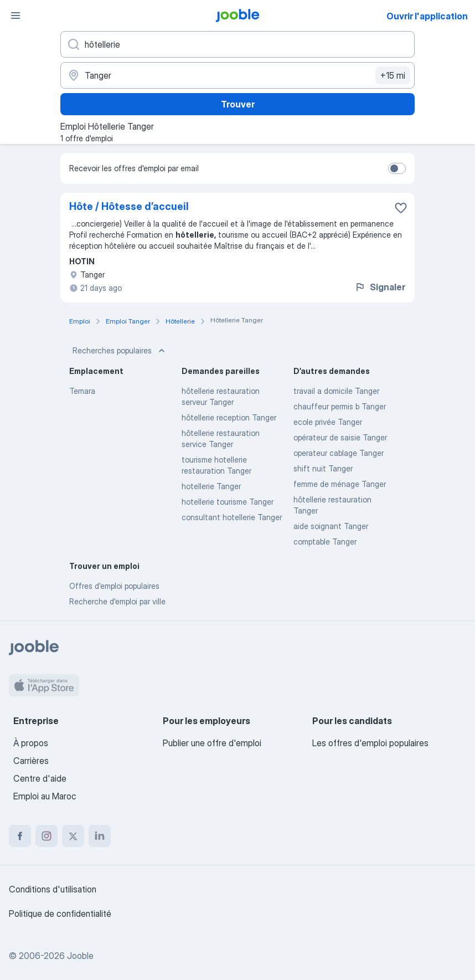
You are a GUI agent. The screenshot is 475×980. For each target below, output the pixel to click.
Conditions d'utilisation (53, 889)
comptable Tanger (325, 542)
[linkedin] (100, 836)
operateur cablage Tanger (339, 453)
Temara (82, 391)
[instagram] (47, 836)
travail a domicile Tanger (336, 391)
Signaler (380, 287)
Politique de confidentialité (60, 914)
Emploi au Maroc (45, 796)
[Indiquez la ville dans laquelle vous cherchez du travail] (237, 75)
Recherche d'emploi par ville (117, 601)
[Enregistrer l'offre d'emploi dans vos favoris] (401, 208)
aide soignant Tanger (331, 526)
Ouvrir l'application (427, 16)
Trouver (238, 104)
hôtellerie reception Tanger (229, 417)
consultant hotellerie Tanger (232, 517)
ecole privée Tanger (328, 422)
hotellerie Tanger (211, 486)
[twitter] (73, 836)
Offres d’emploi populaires (114, 586)
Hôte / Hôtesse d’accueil (129, 206)
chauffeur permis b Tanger (340, 406)
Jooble (80, 956)
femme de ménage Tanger (340, 484)
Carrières (31, 761)
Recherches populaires (120, 351)
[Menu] (16, 16)
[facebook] (20, 836)
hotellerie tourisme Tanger (228, 502)
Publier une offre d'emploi (212, 743)
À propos (31, 743)
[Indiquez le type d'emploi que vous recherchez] (237, 44)
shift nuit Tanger (323, 468)
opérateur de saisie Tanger (340, 437)
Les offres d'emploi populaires (370, 743)
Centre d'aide (40, 778)
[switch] (397, 168)
